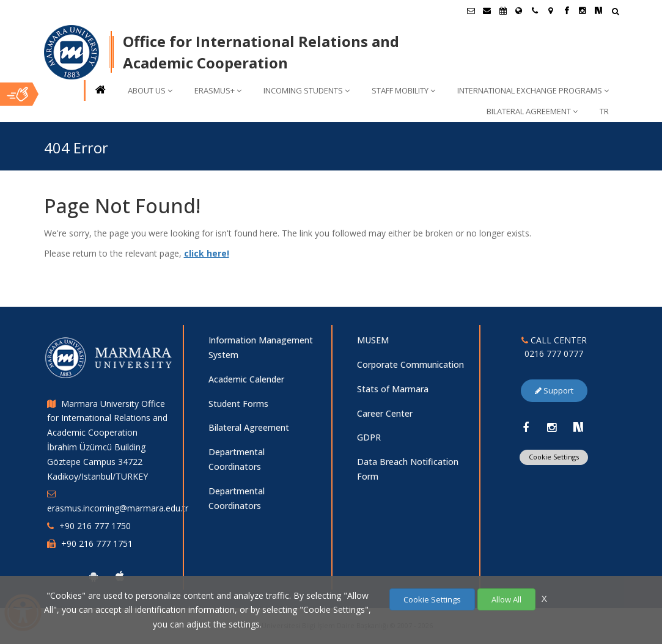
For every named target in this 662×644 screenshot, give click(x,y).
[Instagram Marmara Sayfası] (583, 10)
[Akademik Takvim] (503, 10)
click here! (207, 253)
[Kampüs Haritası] (551, 10)
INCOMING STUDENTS (307, 90)
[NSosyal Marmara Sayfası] (598, 10)
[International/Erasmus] (519, 10)
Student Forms (238, 404)
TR (604, 111)
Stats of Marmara (393, 389)
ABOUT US (150, 90)
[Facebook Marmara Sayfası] (567, 10)
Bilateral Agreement (249, 427)
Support (554, 390)
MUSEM (373, 340)
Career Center (385, 413)
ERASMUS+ (218, 90)
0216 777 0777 (554, 353)
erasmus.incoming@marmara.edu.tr (118, 508)
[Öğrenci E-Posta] (471, 10)
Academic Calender (246, 379)
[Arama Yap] (615, 13)
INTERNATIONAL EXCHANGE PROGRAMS (533, 90)
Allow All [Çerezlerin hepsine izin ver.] (506, 599)
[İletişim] (535, 10)
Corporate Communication (410, 364)
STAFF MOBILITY (403, 90)
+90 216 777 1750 (95, 526)
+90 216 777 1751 (97, 543)
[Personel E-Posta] (487, 10)
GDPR (369, 437)
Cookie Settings (554, 457)
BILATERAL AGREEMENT (532, 111)
